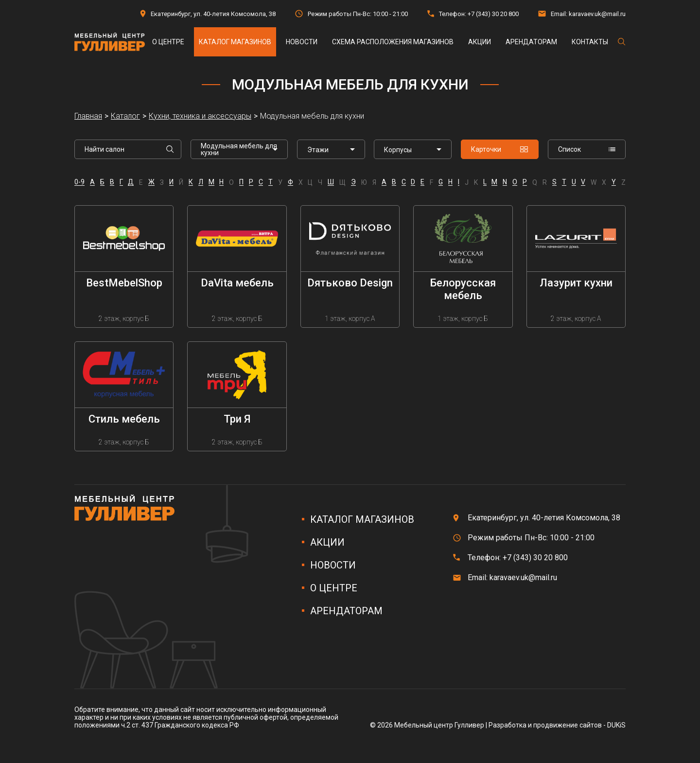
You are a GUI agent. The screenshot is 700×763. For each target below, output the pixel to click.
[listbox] (331, 149)
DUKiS (616, 725)
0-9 (79, 182)
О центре (168, 42)
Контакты (590, 42)
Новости (302, 42)
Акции (480, 42)
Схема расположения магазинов (393, 42)
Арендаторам (531, 42)
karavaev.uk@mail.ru (597, 14)
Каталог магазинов (235, 42)
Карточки (500, 149)
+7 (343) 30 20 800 (493, 14)
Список (587, 149)
